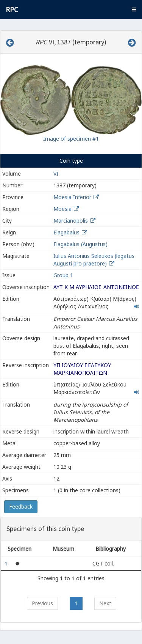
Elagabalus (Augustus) (80, 244)
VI (56, 174)
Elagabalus (66, 232)
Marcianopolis (71, 221)
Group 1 (63, 275)
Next (105, 603)
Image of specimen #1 (71, 139)
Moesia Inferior (72, 197)
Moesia (62, 209)
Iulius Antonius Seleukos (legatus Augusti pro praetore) (94, 260)
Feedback (21, 507)
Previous (42, 603)
